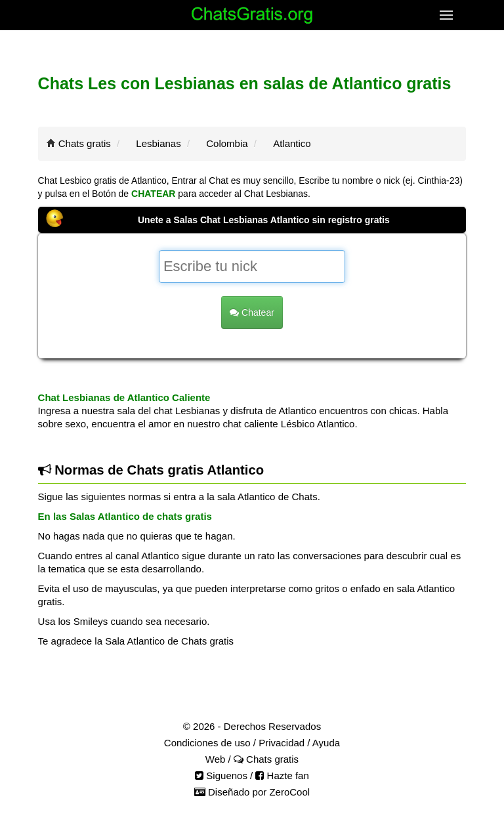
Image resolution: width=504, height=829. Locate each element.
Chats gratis (85, 143)
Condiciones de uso (207, 743)
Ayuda (326, 743)
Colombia (227, 143)
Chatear (252, 312)
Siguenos (221, 776)
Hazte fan (282, 776)
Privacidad (282, 743)
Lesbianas (158, 143)
